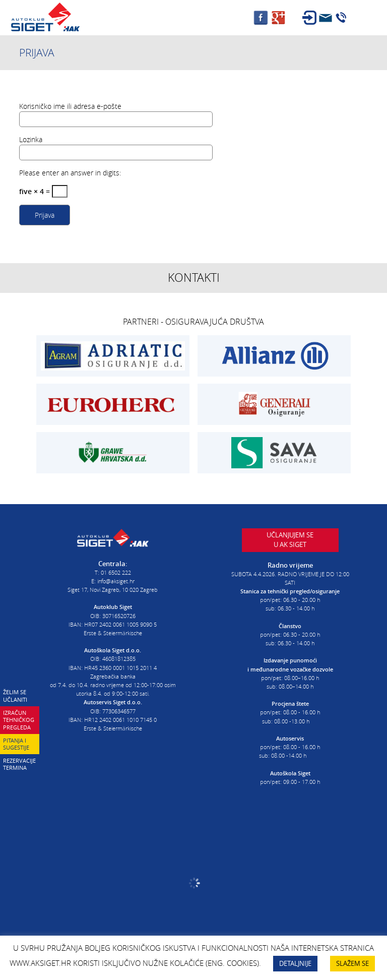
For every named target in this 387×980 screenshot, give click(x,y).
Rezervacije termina (19, 764)
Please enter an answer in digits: (70, 173)
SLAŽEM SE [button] (352, 963)
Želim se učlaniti (15, 696)
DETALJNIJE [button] (295, 963)
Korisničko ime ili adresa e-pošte (70, 106)
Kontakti (194, 278)
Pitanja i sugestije (16, 744)
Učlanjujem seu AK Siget (290, 540)
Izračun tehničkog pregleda (19, 720)
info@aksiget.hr (116, 581)
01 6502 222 (116, 572)
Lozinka (31, 139)
